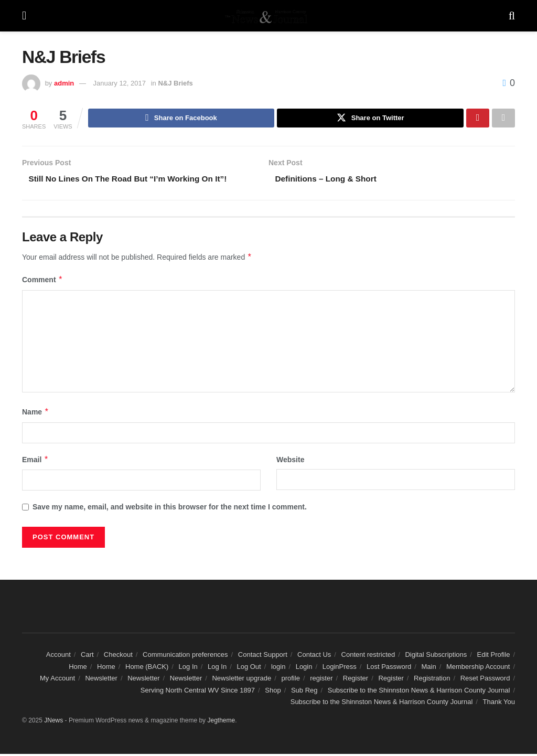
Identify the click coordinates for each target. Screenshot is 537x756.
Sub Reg (304, 692)
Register (356, 681)
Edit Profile (494, 657)
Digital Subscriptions (436, 657)
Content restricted (368, 657)
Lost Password (389, 669)
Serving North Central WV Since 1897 (198, 692)
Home (78, 669)
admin (64, 83)
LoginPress (340, 669)
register (321, 681)
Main (429, 669)
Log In (188, 669)
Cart (87, 657)
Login (304, 669)
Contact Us (314, 657)
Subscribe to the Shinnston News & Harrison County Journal (419, 692)
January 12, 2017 (120, 83)
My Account (57, 681)
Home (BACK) (147, 669)
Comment (42, 282)
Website (290, 462)
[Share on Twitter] (370, 119)
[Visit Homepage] (267, 16)
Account (58, 657)
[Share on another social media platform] (503, 119)
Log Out (249, 669)
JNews (53, 723)
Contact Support (263, 657)
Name (36, 414)
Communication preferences (185, 657)
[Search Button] (512, 16)
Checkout (118, 657)
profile (290, 681)
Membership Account (478, 669)
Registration (432, 681)
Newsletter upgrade (241, 681)
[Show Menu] (24, 16)
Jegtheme (221, 723)
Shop (273, 692)
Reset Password (485, 681)
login (278, 669)
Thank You (499, 704)
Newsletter (101, 681)
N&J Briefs (175, 83)
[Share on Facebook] (181, 119)
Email (35, 462)
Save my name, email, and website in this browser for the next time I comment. (170, 509)
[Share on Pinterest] (478, 119)
